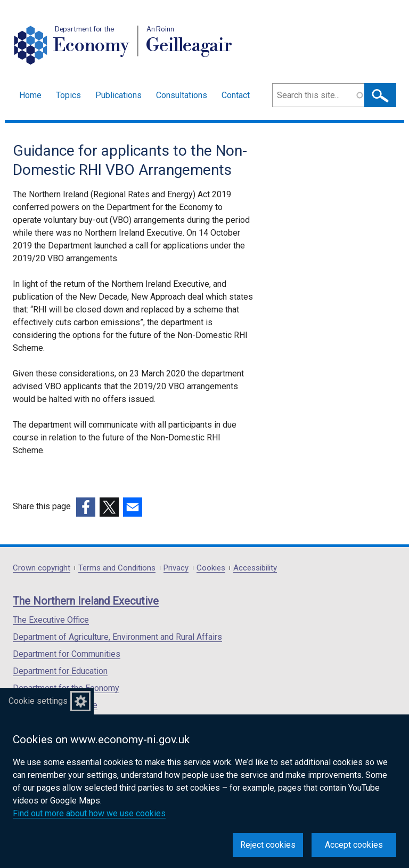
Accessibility (255, 568)
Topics (68, 95)
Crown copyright (42, 568)
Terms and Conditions (117, 568)
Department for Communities (67, 654)
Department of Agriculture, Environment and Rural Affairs (117, 637)
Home (30, 95)
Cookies (211, 568)
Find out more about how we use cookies (89, 813)
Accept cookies (354, 845)
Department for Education (60, 671)
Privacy (176, 568)
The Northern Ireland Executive (86, 601)
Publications (118, 95)
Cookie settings (38, 701)
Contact (236, 95)
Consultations (182, 95)
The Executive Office (51, 620)
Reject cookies (268, 845)
